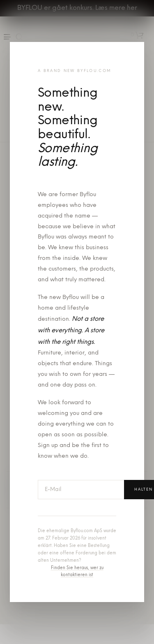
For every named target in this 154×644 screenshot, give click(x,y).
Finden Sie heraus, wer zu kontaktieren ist (77, 572)
